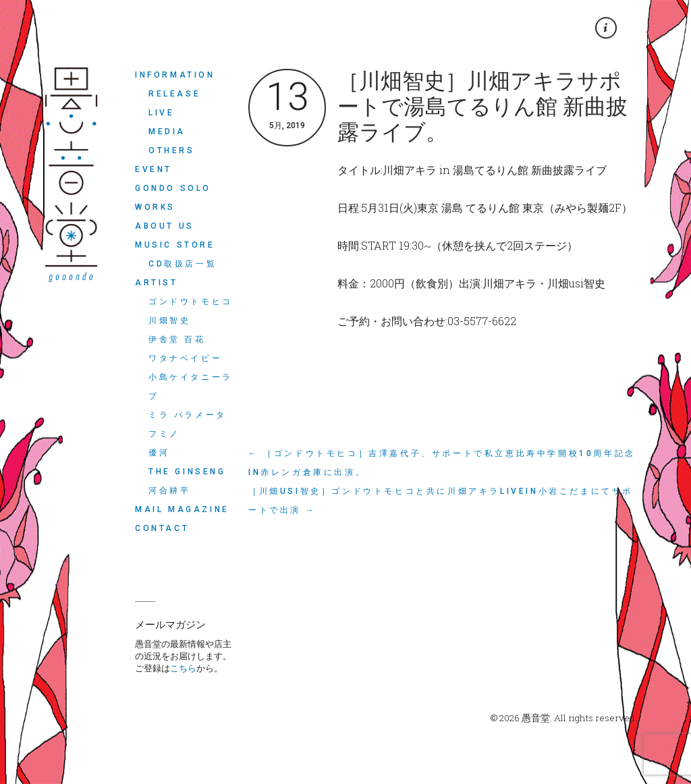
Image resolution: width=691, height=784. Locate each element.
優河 (159, 453)
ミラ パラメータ (188, 415)
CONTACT (162, 528)
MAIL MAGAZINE (182, 509)
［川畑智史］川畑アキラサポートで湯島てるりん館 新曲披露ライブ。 (482, 107)
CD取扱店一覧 (183, 264)
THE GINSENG (187, 472)
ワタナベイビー (185, 358)
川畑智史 (169, 320)
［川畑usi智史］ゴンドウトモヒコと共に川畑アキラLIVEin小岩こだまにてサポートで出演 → (441, 501)
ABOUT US (165, 226)
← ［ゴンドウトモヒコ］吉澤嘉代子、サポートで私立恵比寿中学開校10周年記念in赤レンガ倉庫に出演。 (442, 463)
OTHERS (172, 150)
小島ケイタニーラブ (191, 387)
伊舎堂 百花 (177, 339)
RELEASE (174, 94)
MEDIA (167, 132)
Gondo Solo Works (173, 198)
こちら (183, 668)
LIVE (161, 113)
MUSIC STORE (175, 245)
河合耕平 (169, 491)
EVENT (154, 169)
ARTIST (157, 283)
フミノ (164, 434)
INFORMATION (175, 75)
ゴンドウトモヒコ (191, 302)
